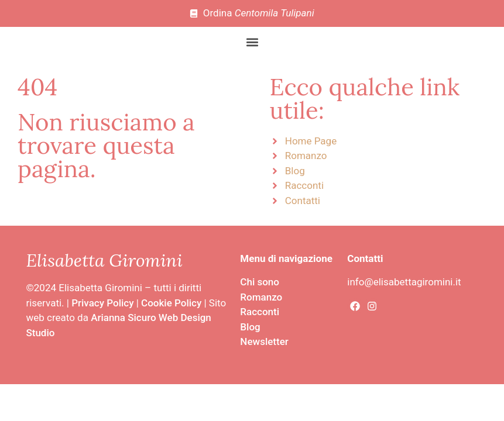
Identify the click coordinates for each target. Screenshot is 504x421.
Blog (250, 327)
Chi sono (260, 282)
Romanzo (261, 297)
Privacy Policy (102, 303)
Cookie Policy (171, 303)
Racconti (260, 312)
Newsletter (264, 341)
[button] (252, 42)
